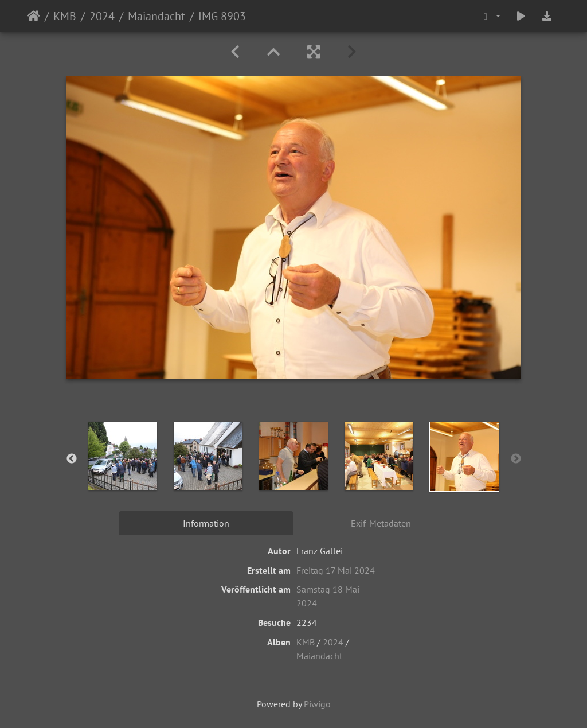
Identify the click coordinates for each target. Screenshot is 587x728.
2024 (102, 16)
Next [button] (516, 459)
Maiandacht (156, 16)
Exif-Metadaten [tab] (381, 523)
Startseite (34, 16)
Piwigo (317, 704)
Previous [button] (72, 459)
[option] (123, 456)
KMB (65, 16)
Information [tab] (206, 523)
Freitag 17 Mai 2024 (336, 570)
